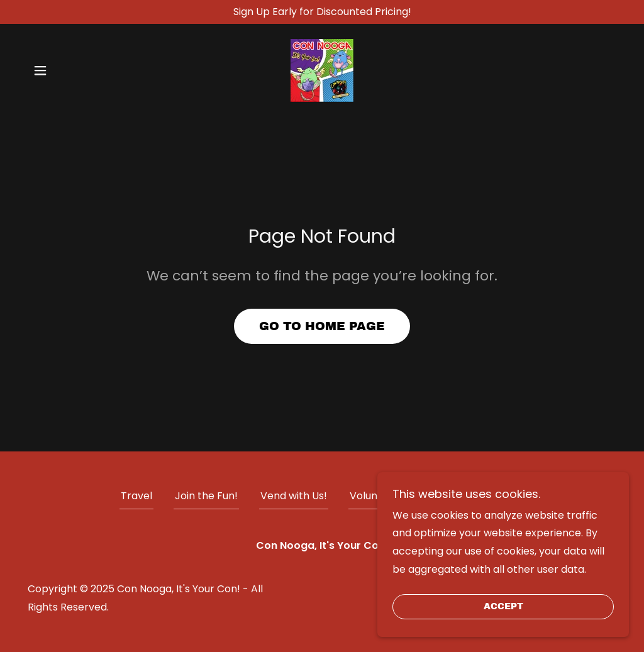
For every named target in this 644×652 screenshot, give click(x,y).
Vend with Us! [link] (294, 496)
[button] (40, 70)
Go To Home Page (322, 326)
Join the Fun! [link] (206, 496)
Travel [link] (136, 496)
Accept (503, 607)
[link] (322, 70)
